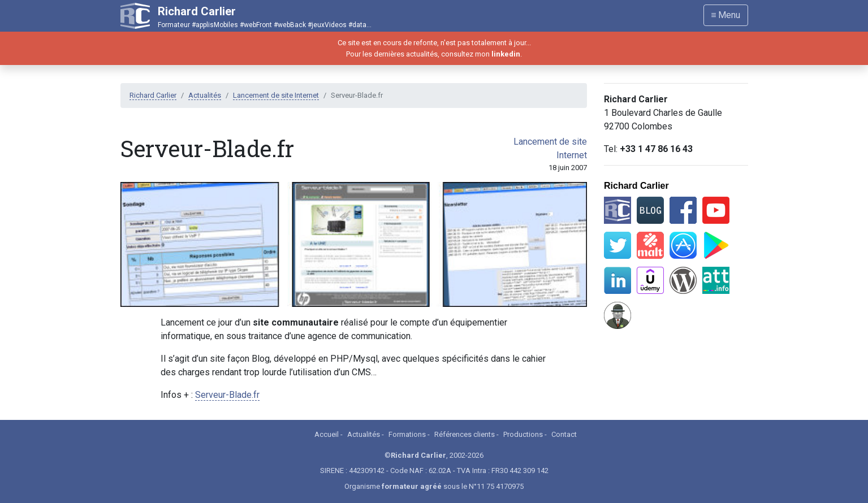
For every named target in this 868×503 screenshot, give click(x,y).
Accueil (327, 434)
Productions (523, 434)
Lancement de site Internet (276, 95)
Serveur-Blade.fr (227, 395)
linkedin (506, 54)
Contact (564, 434)
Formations (407, 434)
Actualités (205, 95)
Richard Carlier (153, 95)
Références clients (465, 434)
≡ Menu (726, 15)
